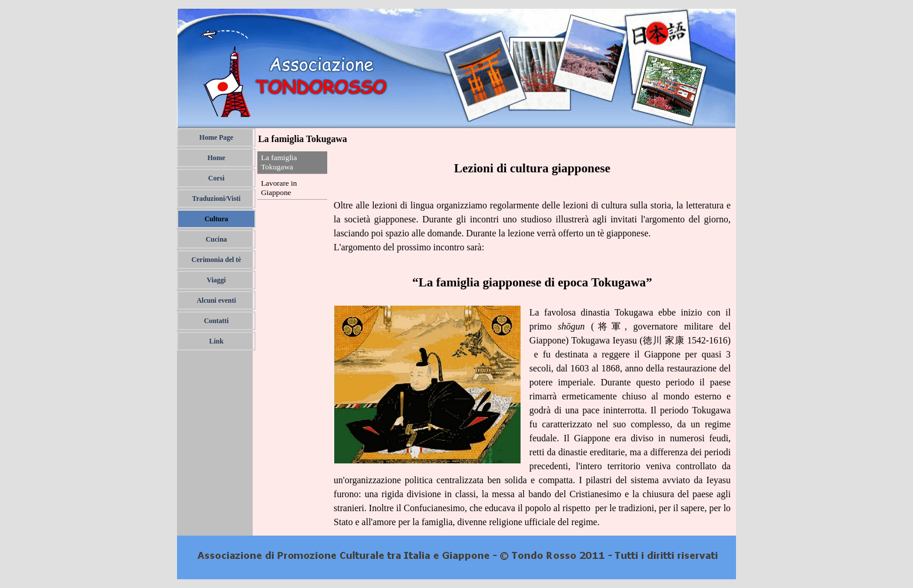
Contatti (216, 321)
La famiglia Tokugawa (279, 162)
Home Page (216, 137)
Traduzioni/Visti (216, 199)
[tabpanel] (532, 344)
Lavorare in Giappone (279, 188)
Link (216, 341)
